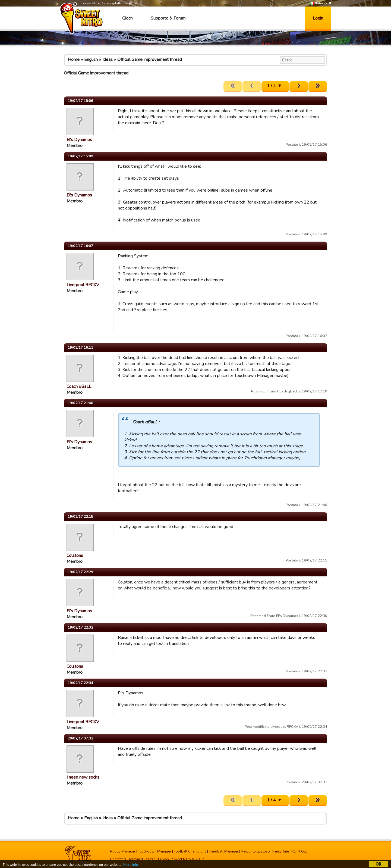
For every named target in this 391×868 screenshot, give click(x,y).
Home (74, 60)
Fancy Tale (281, 851)
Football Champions (190, 851)
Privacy (164, 859)
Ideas (108, 60)
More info (131, 865)
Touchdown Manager (155, 851)
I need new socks (83, 777)
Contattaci (118, 859)
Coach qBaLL (79, 386)
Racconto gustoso (255, 851)
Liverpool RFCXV (83, 285)
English (91, 60)
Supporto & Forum (168, 18)
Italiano (319, 3)
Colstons (75, 555)
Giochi (128, 18)
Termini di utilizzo (142, 859)
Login (318, 18)
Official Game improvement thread (150, 60)
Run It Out (299, 851)
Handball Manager (224, 851)
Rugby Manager (123, 851)
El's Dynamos (79, 140)
